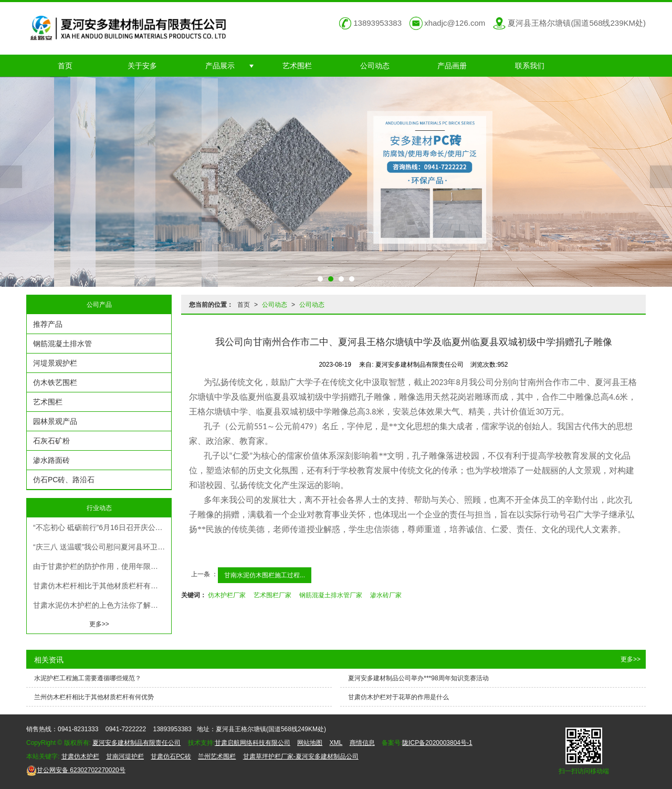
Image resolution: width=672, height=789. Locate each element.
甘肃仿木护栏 (80, 756)
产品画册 (452, 66)
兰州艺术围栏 (217, 756)
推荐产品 (48, 324)
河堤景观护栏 (55, 363)
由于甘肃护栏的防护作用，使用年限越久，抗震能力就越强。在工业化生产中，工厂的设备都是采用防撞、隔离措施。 (102, 566)
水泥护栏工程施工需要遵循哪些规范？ (88, 678)
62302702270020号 (76, 770)
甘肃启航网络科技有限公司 (253, 743)
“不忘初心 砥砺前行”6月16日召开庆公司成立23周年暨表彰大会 (102, 527)
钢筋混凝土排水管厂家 (331, 595)
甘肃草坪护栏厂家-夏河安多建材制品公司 (301, 756)
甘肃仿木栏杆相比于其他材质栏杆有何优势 (102, 586)
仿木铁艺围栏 (55, 382)
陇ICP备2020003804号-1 (437, 743)
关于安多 (142, 66)
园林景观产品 (55, 421)
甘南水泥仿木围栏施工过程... (265, 575)
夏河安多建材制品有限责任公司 (136, 743)
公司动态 (375, 66)
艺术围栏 (297, 66)
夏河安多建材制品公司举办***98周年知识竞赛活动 (418, 678)
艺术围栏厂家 (272, 595)
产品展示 (220, 66)
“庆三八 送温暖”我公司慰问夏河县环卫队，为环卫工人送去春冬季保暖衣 (102, 547)
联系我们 (530, 66)
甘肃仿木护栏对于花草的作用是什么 (398, 697)
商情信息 (362, 743)
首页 (65, 66)
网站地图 (310, 743)
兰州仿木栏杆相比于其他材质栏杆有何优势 (94, 697)
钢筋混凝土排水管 (62, 344)
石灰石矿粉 (51, 441)
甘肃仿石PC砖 (171, 756)
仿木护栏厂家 (227, 595)
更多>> (99, 624)
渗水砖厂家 (386, 595)
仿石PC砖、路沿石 (64, 480)
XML (336, 743)
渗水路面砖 (51, 460)
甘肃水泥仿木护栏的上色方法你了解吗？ (99, 605)
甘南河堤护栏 (125, 756)
